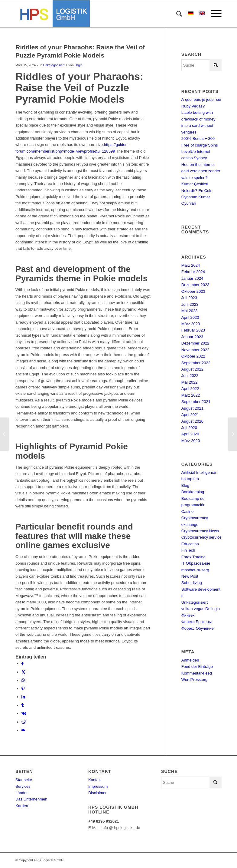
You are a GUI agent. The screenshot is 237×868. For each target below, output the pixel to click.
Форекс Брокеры (196, 622)
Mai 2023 (189, 311)
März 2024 (191, 265)
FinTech (188, 550)
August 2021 (192, 408)
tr (183, 596)
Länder (21, 793)
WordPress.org (194, 680)
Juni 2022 (190, 376)
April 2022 (190, 389)
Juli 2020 (189, 428)
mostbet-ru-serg (195, 570)
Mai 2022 (189, 382)
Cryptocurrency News (200, 531)
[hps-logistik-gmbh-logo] (53, 14)
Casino (187, 512)
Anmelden (190, 660)
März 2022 (191, 395)
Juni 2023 (190, 304)
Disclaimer (97, 793)
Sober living (192, 583)
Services (23, 786)
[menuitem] (176, 14)
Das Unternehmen (31, 799)
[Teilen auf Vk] (24, 713)
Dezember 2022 (195, 343)
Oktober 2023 (193, 291)
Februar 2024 (193, 272)
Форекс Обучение (198, 628)
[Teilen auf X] (23, 672)
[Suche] (176, 14)
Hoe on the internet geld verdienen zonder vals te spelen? (201, 171)
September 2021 (196, 402)
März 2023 (191, 324)
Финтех (188, 615)
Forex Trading (193, 557)
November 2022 (195, 350)
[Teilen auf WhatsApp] (23, 680)
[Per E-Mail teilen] (23, 730)
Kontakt (95, 780)
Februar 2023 (193, 330)
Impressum (98, 786)
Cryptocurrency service (201, 537)
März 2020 (191, 441)
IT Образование (196, 563)
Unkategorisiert (54, 65)
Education (190, 544)
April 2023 (190, 317)
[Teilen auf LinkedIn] (23, 697)
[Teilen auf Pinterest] (23, 689)
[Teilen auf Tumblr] (23, 705)
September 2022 (196, 363)
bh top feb (190, 479)
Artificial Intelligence (199, 472)
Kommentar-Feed (197, 673)
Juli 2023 (189, 298)
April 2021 (190, 415)
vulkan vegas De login (201, 609)
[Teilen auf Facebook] (23, 663)
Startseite (24, 780)
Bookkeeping (193, 492)
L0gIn (78, 65)
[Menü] (213, 14)
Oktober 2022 (193, 356)
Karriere (22, 806)
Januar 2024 (192, 278)
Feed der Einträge (197, 667)
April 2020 (190, 434)
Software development (201, 589)
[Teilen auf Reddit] (24, 722)
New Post (190, 576)
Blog (185, 485)
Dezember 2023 (195, 285)
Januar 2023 (192, 337)
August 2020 (192, 421)
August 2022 (192, 369)
